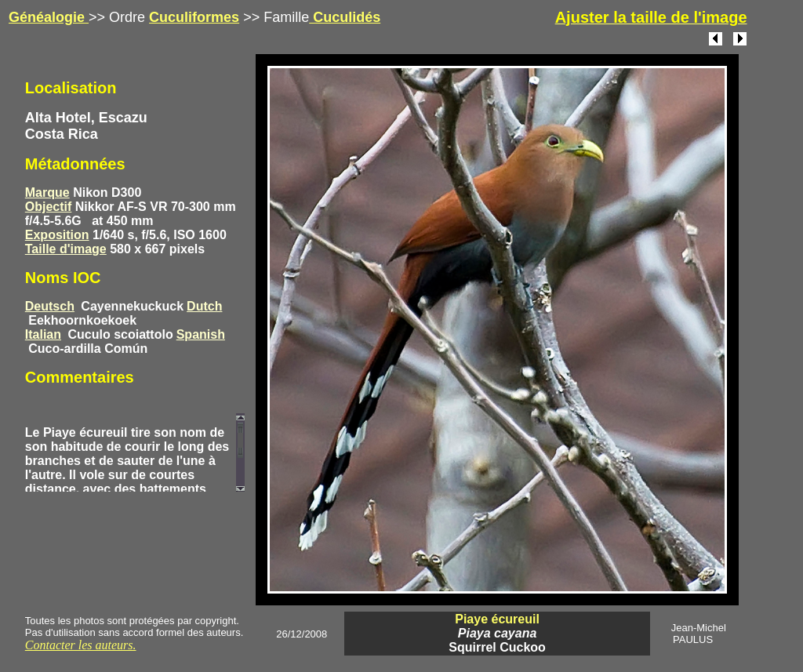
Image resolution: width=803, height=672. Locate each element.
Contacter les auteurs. (81, 645)
